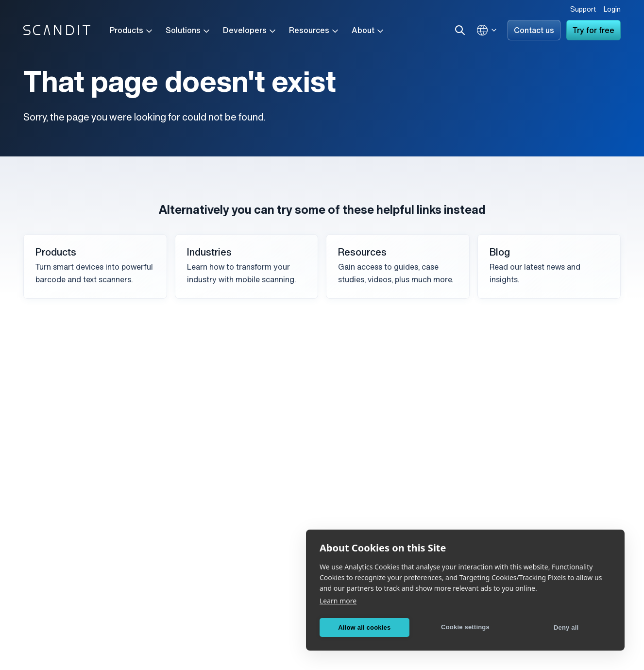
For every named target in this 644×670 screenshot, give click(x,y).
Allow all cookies (364, 627)
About (368, 31)
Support (583, 10)
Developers (250, 31)
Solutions (188, 31)
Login (612, 10)
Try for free (593, 31)
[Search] (460, 30)
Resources (314, 31)
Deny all (566, 627)
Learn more (338, 601)
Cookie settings (465, 627)
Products (132, 31)
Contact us (534, 31)
